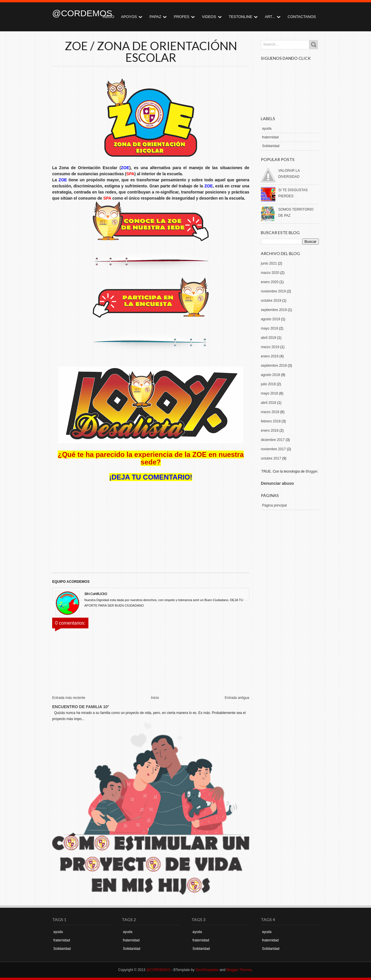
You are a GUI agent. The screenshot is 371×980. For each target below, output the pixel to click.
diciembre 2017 (273, 440)
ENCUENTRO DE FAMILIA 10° (81, 707)
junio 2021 (269, 263)
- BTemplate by (195, 970)
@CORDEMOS (82, 13)
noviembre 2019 (273, 291)
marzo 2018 (270, 412)
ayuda (267, 129)
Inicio (155, 698)
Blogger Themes (239, 970)
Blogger (311, 471)
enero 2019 (270, 356)
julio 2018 (268, 384)
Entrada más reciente (69, 698)
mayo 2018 (269, 393)
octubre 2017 (271, 458)
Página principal (274, 505)
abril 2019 (269, 338)
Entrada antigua (237, 698)
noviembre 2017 (273, 449)
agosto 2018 (270, 375)
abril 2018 (269, 403)
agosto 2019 (270, 319)
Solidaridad (271, 146)
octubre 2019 (271, 301)
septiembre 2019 (274, 310)
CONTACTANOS (302, 17)
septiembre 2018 (274, 366)
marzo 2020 (270, 273)
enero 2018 (270, 431)
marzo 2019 (270, 347)
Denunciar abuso (277, 483)
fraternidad (270, 137)
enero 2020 (270, 282)
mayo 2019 (269, 328)
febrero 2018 (271, 421)
